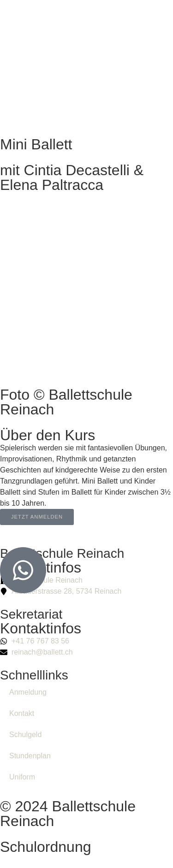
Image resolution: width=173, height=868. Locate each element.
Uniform (22, 777)
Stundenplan (30, 756)
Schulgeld (25, 735)
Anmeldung (28, 692)
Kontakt (22, 713)
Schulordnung (45, 847)
